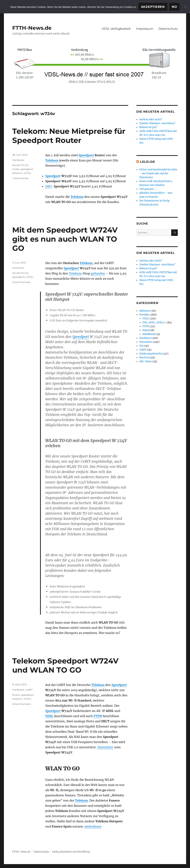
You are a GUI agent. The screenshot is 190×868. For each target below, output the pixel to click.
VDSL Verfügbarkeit (116, 29)
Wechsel (144, 358)
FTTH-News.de (32, 28)
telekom (17, 173)
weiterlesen (93, 826)
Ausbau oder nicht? (151, 119)
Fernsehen (146, 342)
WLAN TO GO (20, 165)
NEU (49, 186)
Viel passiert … (148, 189)
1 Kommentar (20, 178)
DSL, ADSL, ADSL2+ (154, 322)
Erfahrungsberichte (151, 354)
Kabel (146, 330)
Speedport (86, 155)
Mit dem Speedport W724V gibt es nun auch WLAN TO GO (65, 239)
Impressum (145, 29)
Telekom (52, 160)
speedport (27, 169)
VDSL (49, 716)
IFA (141, 346)
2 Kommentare (21, 282)
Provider (144, 315)
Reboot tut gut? (148, 127)
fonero (16, 695)
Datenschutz (168, 29)
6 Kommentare (21, 704)
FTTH (98, 716)
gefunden (98, 273)
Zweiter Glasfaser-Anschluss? (157, 123)
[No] (185, 7)
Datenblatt (105, 747)
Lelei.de (148, 162)
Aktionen (145, 311)
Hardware (18, 160)
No (175, 7)
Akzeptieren (153, 7)
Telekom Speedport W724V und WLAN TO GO (65, 665)
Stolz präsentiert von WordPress (71, 852)
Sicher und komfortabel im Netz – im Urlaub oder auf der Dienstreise (158, 173)
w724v (27, 173)
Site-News (146, 361)
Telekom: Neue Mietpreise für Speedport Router (69, 136)
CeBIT (29, 690)
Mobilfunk (149, 334)
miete (16, 169)
